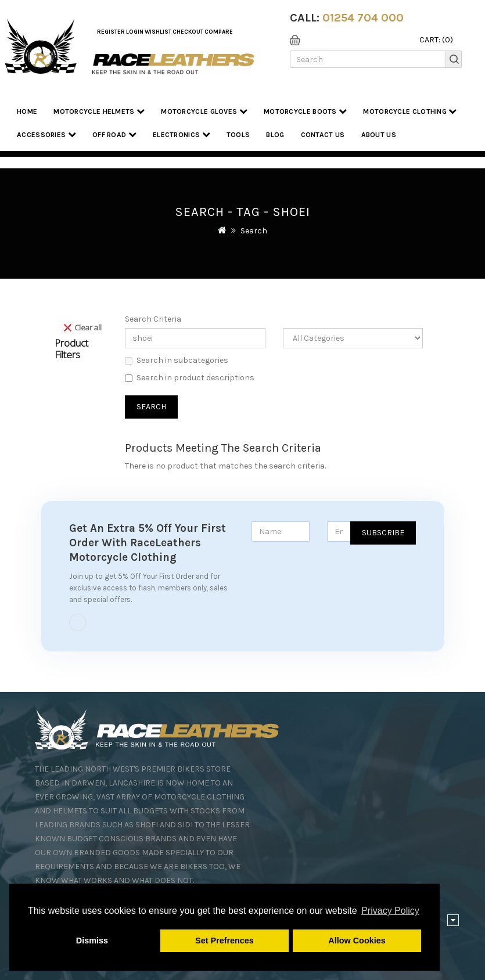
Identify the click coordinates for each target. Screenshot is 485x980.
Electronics (182, 134)
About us (379, 135)
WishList (158, 32)
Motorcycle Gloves (204, 111)
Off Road (114, 134)
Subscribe (383, 533)
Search (254, 231)
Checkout (188, 32)
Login (135, 32)
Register (111, 32)
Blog (275, 135)
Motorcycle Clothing (410, 111)
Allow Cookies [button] (357, 941)
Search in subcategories (177, 360)
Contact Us (323, 135)
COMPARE (219, 32)
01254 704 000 (363, 18)
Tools (238, 135)
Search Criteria (153, 319)
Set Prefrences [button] (224, 941)
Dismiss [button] (92, 941)
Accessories (46, 134)
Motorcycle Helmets (99, 111)
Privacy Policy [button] (390, 911)
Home (27, 111)
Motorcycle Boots (305, 111)
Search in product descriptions (190, 378)
